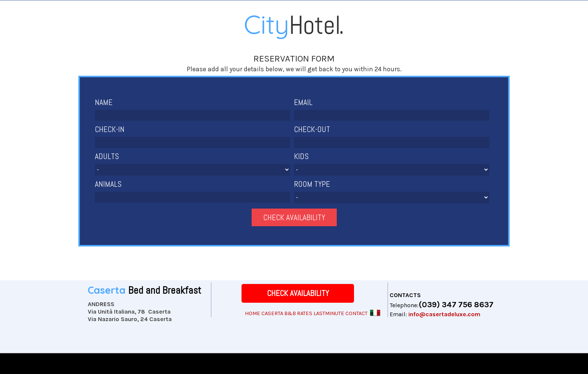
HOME (253, 313)
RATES (305, 313)
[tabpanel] (294, 64)
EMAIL (303, 102)
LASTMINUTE (329, 313)
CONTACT (356, 313)
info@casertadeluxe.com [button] (444, 314)
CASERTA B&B (279, 313)
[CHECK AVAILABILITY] (298, 293)
